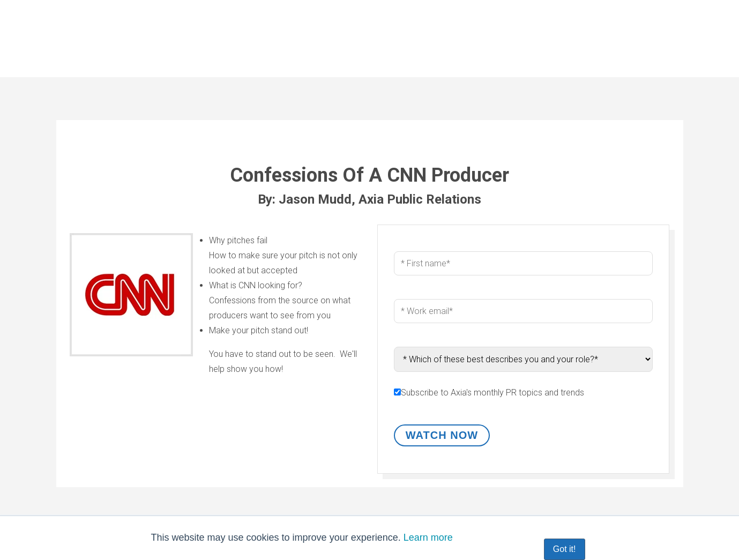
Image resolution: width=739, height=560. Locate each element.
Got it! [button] (565, 549)
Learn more (428, 537)
